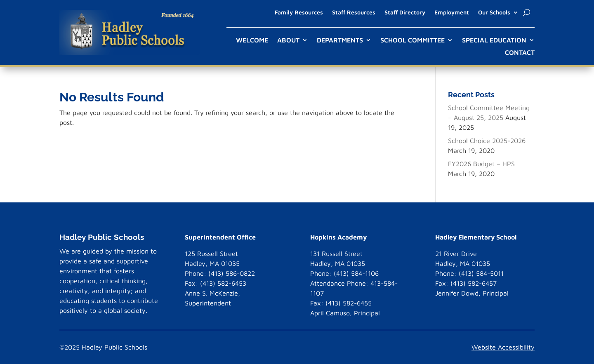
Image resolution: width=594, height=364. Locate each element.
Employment (452, 13)
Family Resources (299, 13)
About (288, 40)
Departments (340, 40)
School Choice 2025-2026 (487, 141)
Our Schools (494, 13)
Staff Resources (354, 13)
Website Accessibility (503, 347)
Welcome (252, 40)
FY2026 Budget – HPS (481, 164)
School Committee (412, 40)
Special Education (494, 40)
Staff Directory (405, 13)
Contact (520, 53)
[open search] (527, 12)
